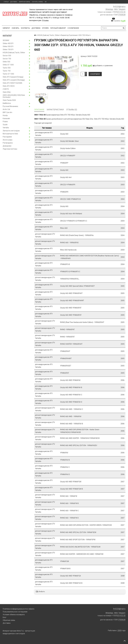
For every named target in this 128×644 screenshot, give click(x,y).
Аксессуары (8, 140)
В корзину (95, 74)
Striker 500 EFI (8, 46)
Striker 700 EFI (8, 50)
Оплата (45, 28)
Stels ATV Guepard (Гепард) (13, 77)
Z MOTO (6, 89)
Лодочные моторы (10, 149)
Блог (5, 617)
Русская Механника (10, 106)
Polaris (5, 122)
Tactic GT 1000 (8, 74)
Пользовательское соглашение (15, 612)
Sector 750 (7, 59)
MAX (116, 9)
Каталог (6, 28)
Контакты (25, 28)
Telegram (122, 9)
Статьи (6, 2)
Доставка (14, 2)
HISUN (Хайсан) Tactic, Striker (14, 53)
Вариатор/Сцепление (69, 35)
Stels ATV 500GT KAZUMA (12, 83)
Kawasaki (6, 118)
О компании (73, 28)
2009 (119, 631)
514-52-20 (122, 12)
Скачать (15, 28)
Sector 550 (7, 56)
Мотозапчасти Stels (10, 134)
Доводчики (7, 146)
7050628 (122, 15)
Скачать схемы (37, 2)
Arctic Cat (6, 109)
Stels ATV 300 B (9, 86)
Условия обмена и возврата (14, 615)
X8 (46, 2)
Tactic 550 (7, 68)
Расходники (7, 137)
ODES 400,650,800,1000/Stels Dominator (14, 96)
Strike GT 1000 (8, 65)
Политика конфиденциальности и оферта (18, 609)
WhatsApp (109, 9)
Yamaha (6, 128)
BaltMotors (7, 103)
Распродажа (8, 143)
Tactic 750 (7, 71)
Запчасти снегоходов (11, 131)
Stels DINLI (7, 92)
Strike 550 (6, 62)
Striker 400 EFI (8, 43)
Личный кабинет (58, 28)
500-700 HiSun (84, 35)
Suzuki (5, 125)
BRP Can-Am (7, 112)
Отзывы (45, 20)
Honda (5, 115)
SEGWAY (6, 40)
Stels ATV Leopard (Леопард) (14, 80)
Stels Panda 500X (9, 100)
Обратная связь (25, 2)
